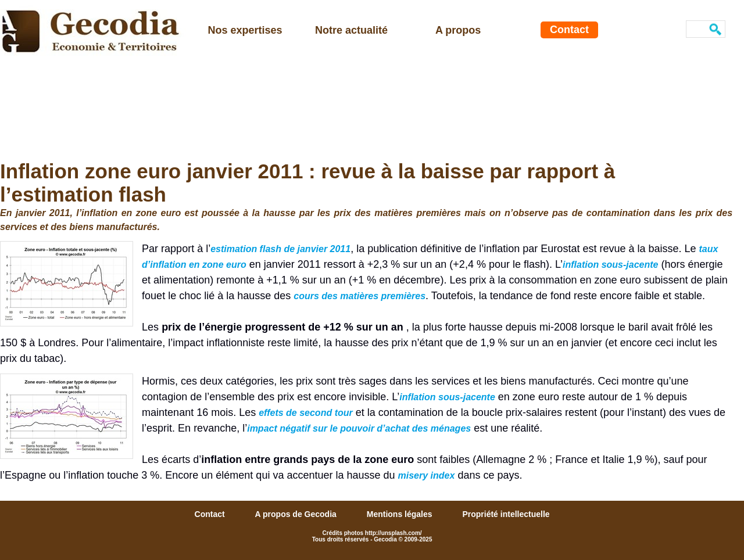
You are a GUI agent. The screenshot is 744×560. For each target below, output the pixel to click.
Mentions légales (401, 514)
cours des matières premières (360, 296)
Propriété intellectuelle (506, 514)
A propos (458, 30)
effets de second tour (306, 413)
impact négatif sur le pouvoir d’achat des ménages (359, 428)
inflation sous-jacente (610, 265)
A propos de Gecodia (297, 514)
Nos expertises (245, 30)
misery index (427, 475)
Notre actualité (351, 30)
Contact (569, 30)
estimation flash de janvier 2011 (280, 249)
